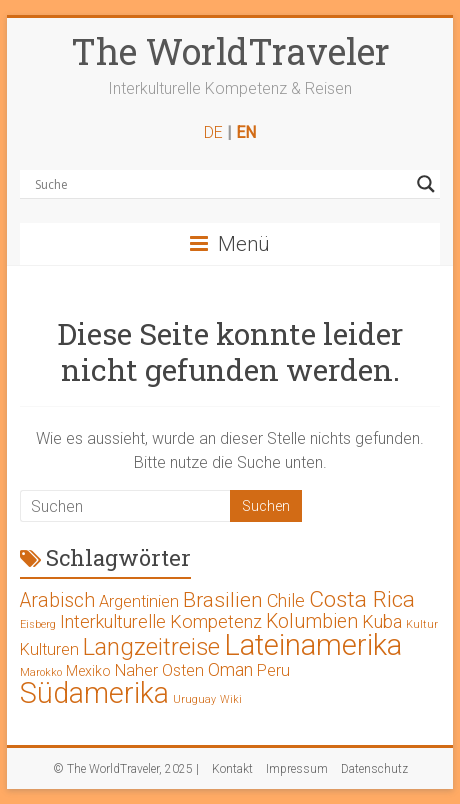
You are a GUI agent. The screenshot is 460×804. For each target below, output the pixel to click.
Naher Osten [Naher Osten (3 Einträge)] (159, 670)
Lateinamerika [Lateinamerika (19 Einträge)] (313, 645)
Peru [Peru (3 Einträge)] (273, 670)
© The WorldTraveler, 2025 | (126, 769)
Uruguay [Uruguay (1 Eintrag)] (194, 699)
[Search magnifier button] (426, 184)
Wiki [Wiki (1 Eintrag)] (231, 699)
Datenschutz (374, 769)
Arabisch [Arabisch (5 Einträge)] (57, 600)
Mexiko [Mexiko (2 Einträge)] (88, 671)
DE (213, 132)
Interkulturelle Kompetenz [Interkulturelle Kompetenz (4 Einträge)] (161, 621)
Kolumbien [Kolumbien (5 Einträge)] (312, 621)
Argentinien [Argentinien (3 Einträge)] (139, 601)
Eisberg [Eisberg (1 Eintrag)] (38, 624)
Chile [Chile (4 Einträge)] (286, 600)
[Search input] (220, 184)
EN (246, 132)
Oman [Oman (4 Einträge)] (230, 669)
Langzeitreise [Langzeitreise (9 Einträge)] (151, 647)
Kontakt (232, 769)
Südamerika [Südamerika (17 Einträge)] (94, 693)
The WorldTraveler (230, 51)
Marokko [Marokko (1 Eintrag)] (41, 672)
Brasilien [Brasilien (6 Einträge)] (223, 600)
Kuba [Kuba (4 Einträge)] (382, 621)
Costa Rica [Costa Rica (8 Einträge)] (362, 599)
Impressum (297, 769)
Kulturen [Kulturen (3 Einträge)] (49, 649)
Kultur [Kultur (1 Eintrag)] (422, 624)
